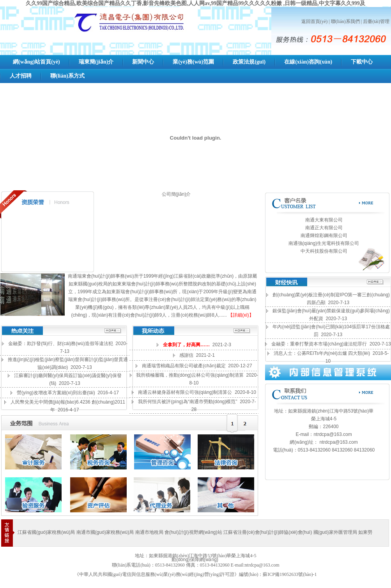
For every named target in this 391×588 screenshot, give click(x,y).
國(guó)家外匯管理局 (335, 532)
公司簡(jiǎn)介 (176, 194)
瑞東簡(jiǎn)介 (96, 62)
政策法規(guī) (249, 62)
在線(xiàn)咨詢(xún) (308, 62)
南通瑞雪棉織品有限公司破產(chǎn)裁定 (184, 366)
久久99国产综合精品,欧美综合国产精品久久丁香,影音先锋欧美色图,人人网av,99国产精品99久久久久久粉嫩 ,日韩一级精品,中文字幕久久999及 (195, 3)
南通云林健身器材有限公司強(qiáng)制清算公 (185, 392)
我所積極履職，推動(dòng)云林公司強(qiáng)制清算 (190, 375)
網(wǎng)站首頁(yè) (36, 62)
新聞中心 (143, 62)
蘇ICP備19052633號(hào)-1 (290, 574)
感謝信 (186, 355)
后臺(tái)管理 (376, 21)
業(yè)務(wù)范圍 (193, 62)
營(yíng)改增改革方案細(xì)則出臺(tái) (56, 393)
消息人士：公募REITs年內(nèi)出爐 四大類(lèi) (322, 353)
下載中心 (362, 62)
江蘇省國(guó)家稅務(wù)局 (46, 532)
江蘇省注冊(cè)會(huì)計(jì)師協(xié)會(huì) (268, 532)
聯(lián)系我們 (345, 21)
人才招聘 (21, 76)
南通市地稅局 (150, 532)
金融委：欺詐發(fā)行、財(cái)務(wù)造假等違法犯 (61, 344)
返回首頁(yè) (314, 21)
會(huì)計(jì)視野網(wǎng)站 (193, 532)
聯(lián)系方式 (67, 76)
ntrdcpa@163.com (333, 434)
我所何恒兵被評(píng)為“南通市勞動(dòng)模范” (188, 402)
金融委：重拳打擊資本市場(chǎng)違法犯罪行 (319, 344)
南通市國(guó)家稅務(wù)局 (105, 532)
